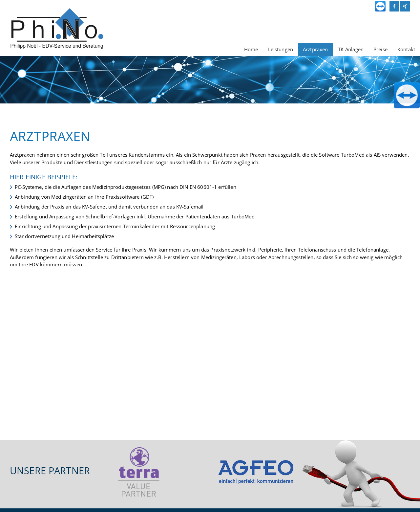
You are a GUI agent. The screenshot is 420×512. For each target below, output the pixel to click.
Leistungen (281, 49)
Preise (380, 49)
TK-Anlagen (351, 49)
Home (251, 49)
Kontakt (406, 49)
